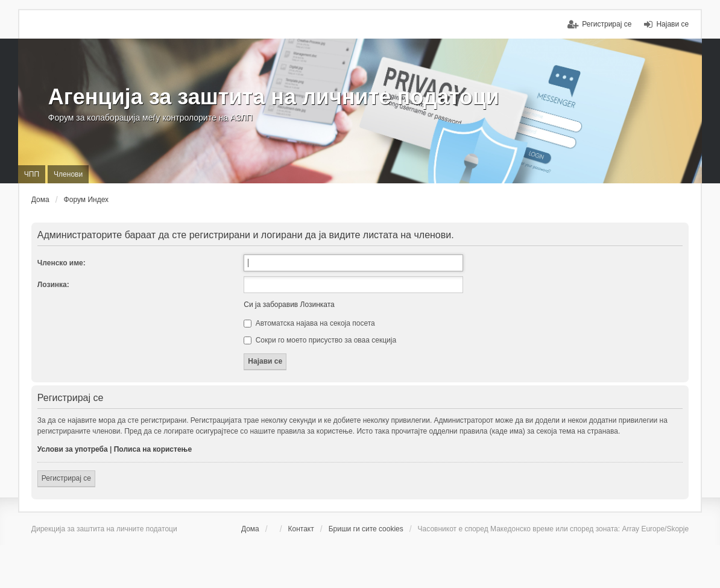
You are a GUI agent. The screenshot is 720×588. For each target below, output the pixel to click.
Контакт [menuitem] (301, 529)
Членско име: (62, 263)
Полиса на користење (153, 449)
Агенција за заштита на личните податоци (274, 97)
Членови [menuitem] (68, 174)
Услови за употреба (73, 449)
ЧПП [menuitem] (32, 174)
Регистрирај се (66, 478)
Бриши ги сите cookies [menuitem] (366, 529)
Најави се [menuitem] (672, 24)
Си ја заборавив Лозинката (289, 305)
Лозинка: (53, 285)
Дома (250, 529)
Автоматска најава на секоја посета (309, 323)
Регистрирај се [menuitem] (607, 24)
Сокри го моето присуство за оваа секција (320, 340)
